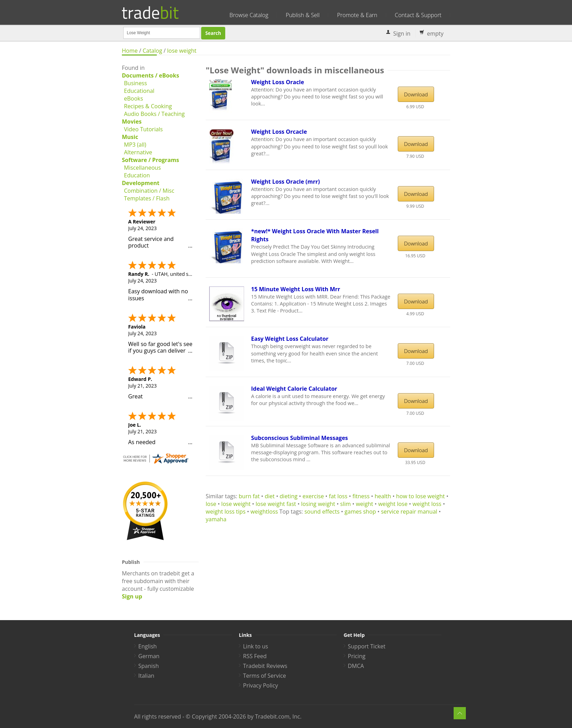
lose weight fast (276, 504)
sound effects (322, 512)
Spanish (149, 666)
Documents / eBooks (151, 75)
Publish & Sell (303, 15)
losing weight (318, 504)
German (149, 656)
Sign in (402, 34)
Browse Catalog (249, 15)
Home (130, 51)
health (383, 496)
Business (135, 83)
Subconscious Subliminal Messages (299, 438)
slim (346, 504)
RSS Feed (255, 656)
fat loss (338, 496)
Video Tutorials (143, 129)
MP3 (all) (135, 145)
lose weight (182, 51)
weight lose (393, 504)
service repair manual (409, 512)
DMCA (356, 666)
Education (137, 175)
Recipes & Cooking (148, 106)
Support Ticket (367, 646)
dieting (289, 496)
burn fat (249, 496)
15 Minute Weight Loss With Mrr (296, 289)
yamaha (216, 519)
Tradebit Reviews (265, 666)
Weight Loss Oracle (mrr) (285, 182)
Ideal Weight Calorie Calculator (294, 389)
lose (211, 504)
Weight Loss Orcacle (279, 132)
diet (270, 496)
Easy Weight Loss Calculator (290, 339)
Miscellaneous (142, 168)
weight (365, 504)
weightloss (264, 512)
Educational (139, 91)
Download (416, 94)
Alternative (138, 152)
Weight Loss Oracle (278, 82)
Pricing (357, 656)
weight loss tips (226, 512)
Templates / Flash (147, 198)
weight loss (427, 504)
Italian (146, 676)
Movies (132, 122)
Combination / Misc (149, 191)
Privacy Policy (261, 685)
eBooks (134, 98)
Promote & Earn (357, 15)
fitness (361, 496)
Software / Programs (151, 160)
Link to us (256, 646)
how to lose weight (420, 496)
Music (130, 137)
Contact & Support (418, 15)
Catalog (152, 51)
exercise (313, 496)
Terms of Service (265, 676)
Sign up (132, 596)
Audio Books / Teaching (154, 114)
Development (141, 183)
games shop (360, 512)
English (148, 646)
